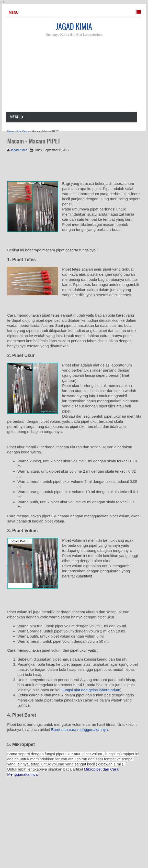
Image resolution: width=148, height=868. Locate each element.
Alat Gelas (23, 131)
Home (11, 131)
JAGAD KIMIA (74, 26)
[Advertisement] (78, 75)
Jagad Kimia (19, 150)
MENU (13, 13)
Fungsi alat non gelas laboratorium (91, 690)
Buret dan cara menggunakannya (79, 730)
